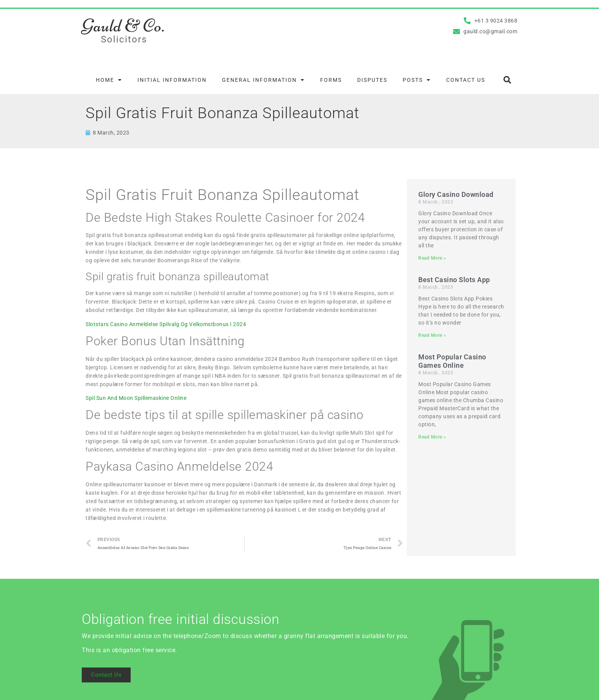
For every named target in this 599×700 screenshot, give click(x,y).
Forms (331, 80)
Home (109, 80)
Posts (417, 80)
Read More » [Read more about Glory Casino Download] (432, 258)
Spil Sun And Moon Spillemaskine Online (136, 398)
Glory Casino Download (456, 194)
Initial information (172, 80)
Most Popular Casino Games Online (452, 361)
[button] (507, 80)
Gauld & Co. (123, 26)
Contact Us (466, 80)
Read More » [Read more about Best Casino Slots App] (432, 335)
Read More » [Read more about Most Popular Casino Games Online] (432, 437)
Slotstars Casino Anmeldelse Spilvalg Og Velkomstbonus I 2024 (166, 324)
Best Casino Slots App (454, 280)
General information (263, 80)
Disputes (372, 80)
